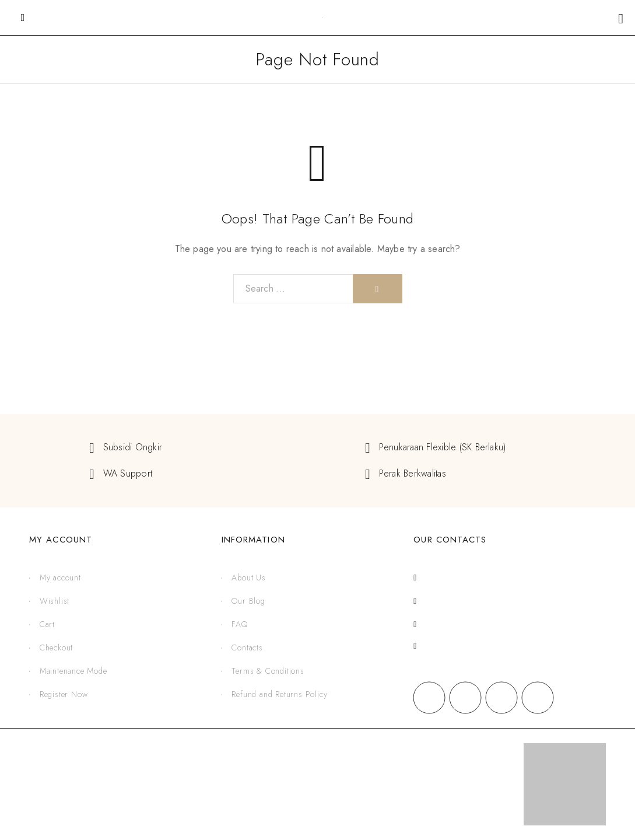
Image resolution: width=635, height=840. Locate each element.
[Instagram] (465, 698)
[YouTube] (538, 698)
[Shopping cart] (621, 18)
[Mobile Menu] (23, 17)
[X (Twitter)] (501, 698)
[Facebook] (429, 698)
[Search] (378, 289)
